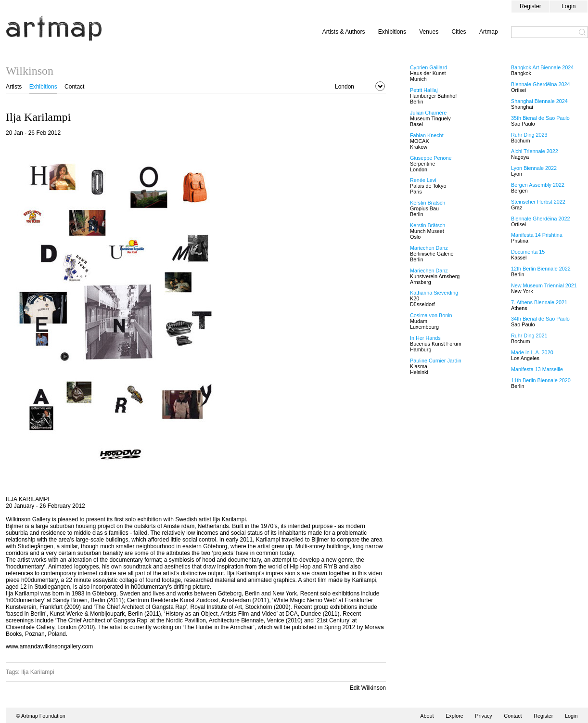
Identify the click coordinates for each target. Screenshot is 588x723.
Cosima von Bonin (431, 315)
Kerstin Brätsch (428, 203)
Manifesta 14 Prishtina (537, 235)
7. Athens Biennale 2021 (539, 302)
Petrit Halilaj (424, 90)
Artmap (489, 32)
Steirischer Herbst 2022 (538, 202)
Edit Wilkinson (368, 688)
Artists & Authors (344, 32)
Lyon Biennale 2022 (534, 168)
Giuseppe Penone (431, 158)
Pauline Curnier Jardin (436, 361)
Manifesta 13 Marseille (537, 369)
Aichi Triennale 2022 (535, 151)
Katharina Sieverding (434, 293)
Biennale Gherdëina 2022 (540, 219)
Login (569, 6)
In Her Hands (425, 338)
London (345, 87)
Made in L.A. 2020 (532, 352)
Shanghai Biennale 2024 (539, 101)
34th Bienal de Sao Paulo (540, 319)
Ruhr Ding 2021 (529, 336)
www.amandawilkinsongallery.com (49, 646)
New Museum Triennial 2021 (544, 285)
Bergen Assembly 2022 (538, 185)
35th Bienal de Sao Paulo (540, 118)
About (427, 716)
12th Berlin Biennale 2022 (541, 269)
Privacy (483, 716)
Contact (74, 87)
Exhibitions (392, 32)
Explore (454, 716)
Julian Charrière (428, 113)
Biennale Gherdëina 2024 (540, 84)
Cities (459, 32)
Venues (429, 32)
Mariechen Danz (429, 248)
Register (530, 6)
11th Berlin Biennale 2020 (541, 380)
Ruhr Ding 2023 (529, 135)
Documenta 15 (528, 252)
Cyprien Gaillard (428, 67)
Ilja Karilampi (38, 672)
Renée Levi (423, 180)
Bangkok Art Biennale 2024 (542, 67)
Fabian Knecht (427, 135)
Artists (14, 87)
